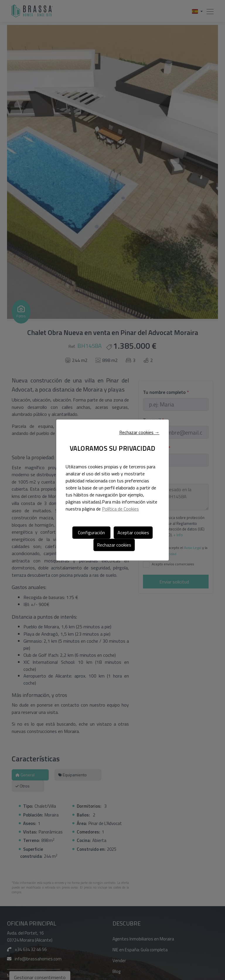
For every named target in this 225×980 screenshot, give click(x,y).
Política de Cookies (120, 509)
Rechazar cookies (114, 545)
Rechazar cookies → (139, 433)
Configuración (91, 532)
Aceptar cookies (133, 532)
